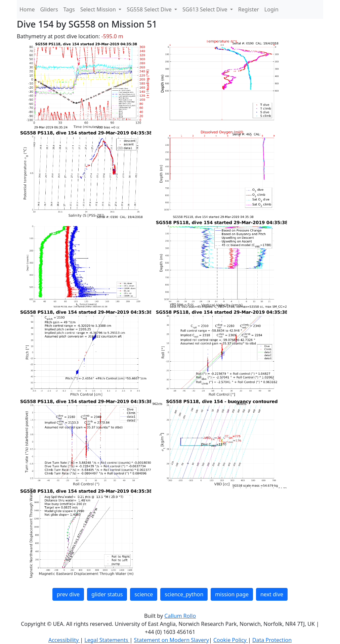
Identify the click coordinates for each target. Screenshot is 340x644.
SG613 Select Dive (206, 9)
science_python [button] (184, 594)
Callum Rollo (180, 616)
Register (249, 9)
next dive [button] (272, 594)
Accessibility (64, 640)
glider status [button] (107, 594)
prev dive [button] (68, 594)
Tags (69, 9)
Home (27, 9)
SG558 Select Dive (150, 9)
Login (271, 9)
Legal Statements (107, 640)
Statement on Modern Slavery (172, 640)
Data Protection (272, 640)
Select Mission (99, 9)
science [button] (144, 594)
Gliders (49, 9)
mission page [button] (232, 594)
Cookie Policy (231, 640)
